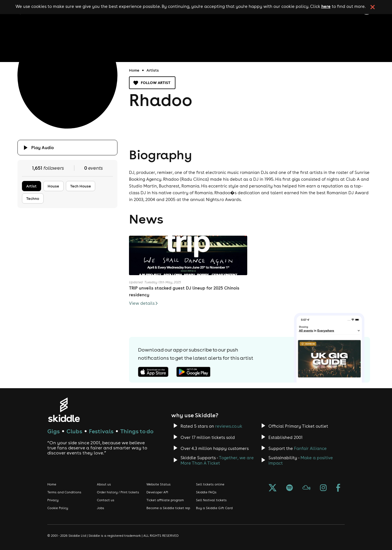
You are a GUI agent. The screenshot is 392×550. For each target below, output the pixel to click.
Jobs (101, 508)
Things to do (137, 431)
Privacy (53, 500)
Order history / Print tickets (118, 492)
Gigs (54, 431)
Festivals (101, 431)
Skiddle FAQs (206, 492)
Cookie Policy (58, 508)
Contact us (106, 500)
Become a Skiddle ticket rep (168, 508)
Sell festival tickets (211, 500)
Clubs (74, 431)
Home (134, 70)
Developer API (157, 492)
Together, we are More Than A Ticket (217, 460)
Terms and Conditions (64, 492)
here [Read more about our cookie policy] (326, 6)
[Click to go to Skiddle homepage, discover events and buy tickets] (64, 410)
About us (104, 484)
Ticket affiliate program (165, 500)
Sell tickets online (210, 484)
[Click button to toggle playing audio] (67, 148)
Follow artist (152, 83)
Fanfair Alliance (310, 448)
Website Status (159, 484)
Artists (153, 70)
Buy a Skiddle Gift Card (214, 508)
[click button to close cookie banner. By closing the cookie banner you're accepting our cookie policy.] (373, 7)
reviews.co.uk (229, 426)
